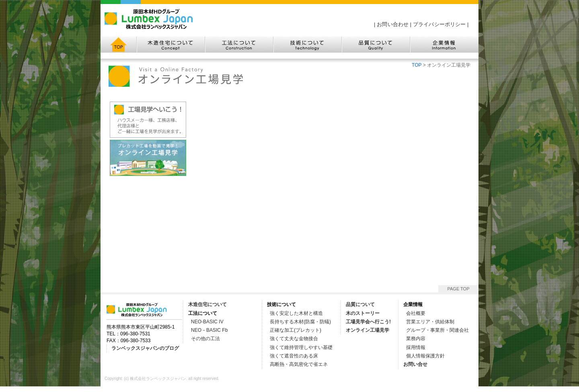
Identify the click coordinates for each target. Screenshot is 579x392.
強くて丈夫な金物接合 (294, 339)
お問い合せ (415, 364)
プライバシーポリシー (439, 24)
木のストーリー (363, 313)
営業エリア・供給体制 (430, 322)
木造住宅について (207, 304)
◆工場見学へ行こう (148, 120)
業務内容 (416, 339)
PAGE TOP (458, 289)
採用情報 (416, 347)
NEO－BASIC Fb (209, 330)
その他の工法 (205, 339)
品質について (360, 304)
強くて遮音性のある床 (294, 356)
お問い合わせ (393, 24)
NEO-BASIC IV (207, 322)
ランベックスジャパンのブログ (145, 348)
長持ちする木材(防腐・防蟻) (300, 322)
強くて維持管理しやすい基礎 (301, 347)
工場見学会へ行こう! (368, 322)
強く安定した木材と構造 (296, 313)
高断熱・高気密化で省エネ (299, 364)
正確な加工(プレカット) (296, 330)
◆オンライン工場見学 (148, 158)
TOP (417, 65)
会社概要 (416, 313)
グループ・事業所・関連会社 (437, 330)
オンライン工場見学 (368, 330)
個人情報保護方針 (425, 356)
